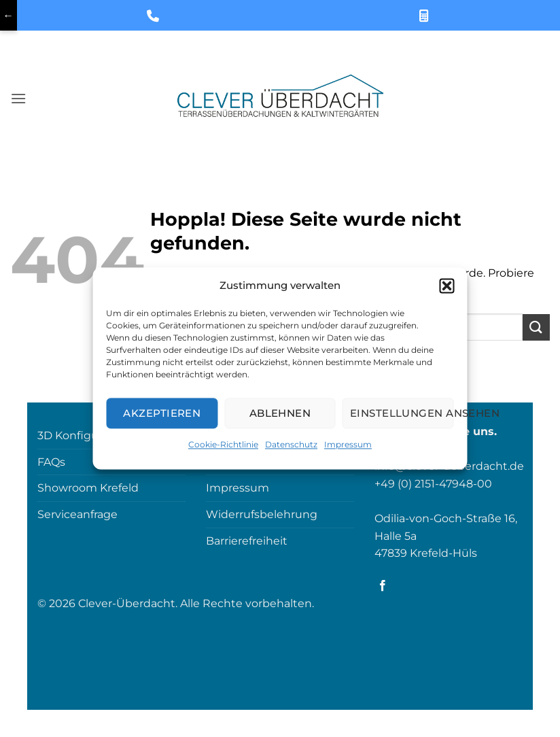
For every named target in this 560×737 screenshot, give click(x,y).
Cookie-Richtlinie (223, 444)
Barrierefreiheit (247, 541)
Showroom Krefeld (88, 488)
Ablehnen (280, 413)
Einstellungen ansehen (402, 413)
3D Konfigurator (81, 435)
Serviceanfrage (77, 514)
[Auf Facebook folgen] (383, 586)
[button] (447, 286)
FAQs (51, 462)
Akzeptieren (162, 413)
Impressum (348, 444)
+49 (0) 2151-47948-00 (433, 484)
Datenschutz (291, 444)
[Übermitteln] (536, 327)
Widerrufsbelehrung (262, 514)
